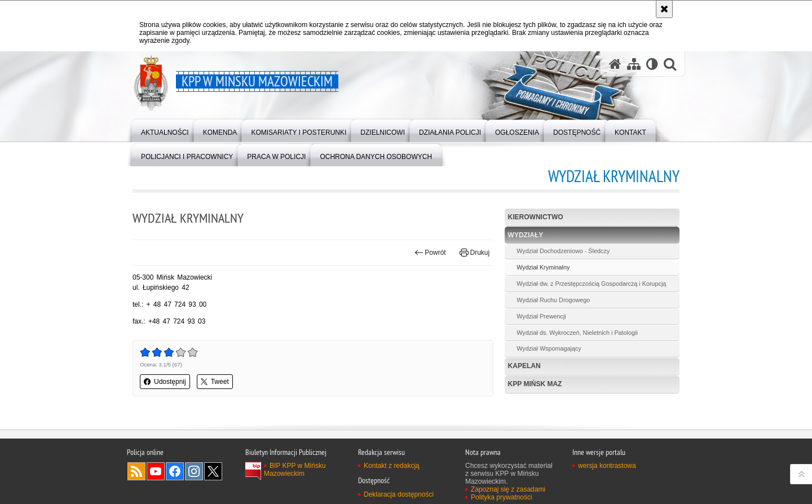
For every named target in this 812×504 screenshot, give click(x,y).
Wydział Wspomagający (549, 348)
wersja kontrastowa (607, 473)
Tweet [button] (215, 382)
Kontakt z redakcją (392, 473)
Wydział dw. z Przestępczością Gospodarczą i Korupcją (591, 284)
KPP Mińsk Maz (535, 384)
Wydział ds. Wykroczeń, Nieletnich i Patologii (577, 333)
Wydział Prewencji (541, 316)
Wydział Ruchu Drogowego (553, 300)
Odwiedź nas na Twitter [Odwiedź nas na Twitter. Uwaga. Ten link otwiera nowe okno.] (213, 479)
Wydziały (526, 235)
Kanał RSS (136, 479)
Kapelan (524, 366)
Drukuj (475, 253)
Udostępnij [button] (165, 382)
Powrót (430, 253)
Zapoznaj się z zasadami (508, 497)
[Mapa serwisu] (634, 64)
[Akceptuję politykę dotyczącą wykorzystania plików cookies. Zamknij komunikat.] (664, 9)
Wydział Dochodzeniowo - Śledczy (563, 251)
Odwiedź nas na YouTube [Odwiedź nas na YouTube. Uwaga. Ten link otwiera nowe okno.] (156, 479)
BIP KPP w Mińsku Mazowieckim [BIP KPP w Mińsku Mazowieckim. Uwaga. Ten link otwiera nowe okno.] (295, 477)
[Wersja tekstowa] (652, 64)
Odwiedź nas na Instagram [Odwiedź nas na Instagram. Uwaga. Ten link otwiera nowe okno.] (194, 479)
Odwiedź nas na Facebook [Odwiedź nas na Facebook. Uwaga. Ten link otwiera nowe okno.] (175, 479)
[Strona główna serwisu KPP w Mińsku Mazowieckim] (615, 64)
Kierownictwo (536, 217)
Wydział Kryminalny (543, 267)
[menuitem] (165, 130)
